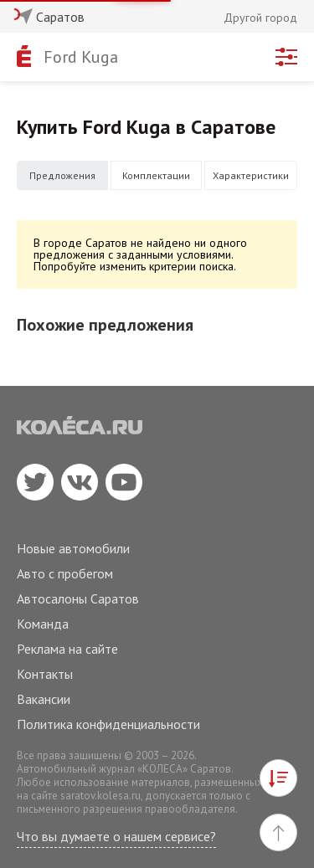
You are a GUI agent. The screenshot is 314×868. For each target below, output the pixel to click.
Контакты (45, 674)
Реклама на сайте (67, 649)
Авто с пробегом (65, 573)
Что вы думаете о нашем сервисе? (116, 836)
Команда (43, 624)
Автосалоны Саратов (78, 598)
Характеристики (251, 175)
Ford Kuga (81, 57)
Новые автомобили (73, 548)
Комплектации (156, 175)
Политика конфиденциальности (108, 724)
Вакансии (44, 699)
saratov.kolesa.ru (100, 796)
